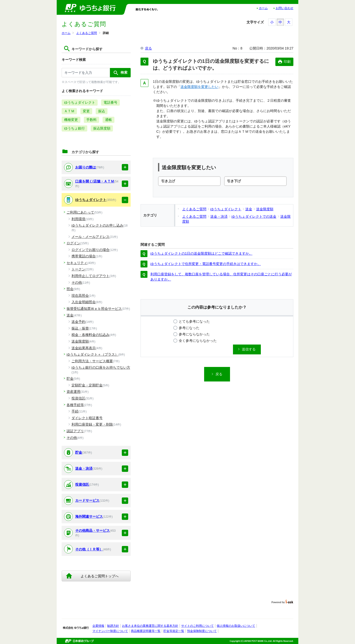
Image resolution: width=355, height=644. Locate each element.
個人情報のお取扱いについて (236, 626)
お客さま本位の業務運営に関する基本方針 (150, 626)
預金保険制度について (202, 631)
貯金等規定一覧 (174, 631)
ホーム (263, 8)
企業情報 (98, 626)
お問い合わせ (284, 8)
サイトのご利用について (197, 626)
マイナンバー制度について (110, 631)
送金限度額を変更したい (199, 87)
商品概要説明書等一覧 (146, 631)
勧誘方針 (113, 626)
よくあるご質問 (87, 33)
